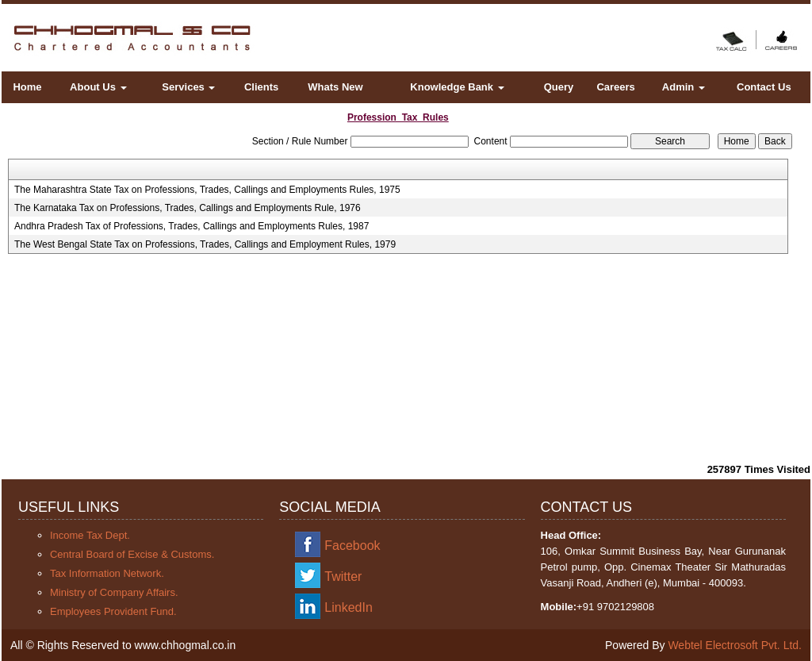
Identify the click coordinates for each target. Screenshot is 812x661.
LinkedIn (349, 607)
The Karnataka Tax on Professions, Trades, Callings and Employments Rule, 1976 (188, 208)
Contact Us (764, 87)
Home (27, 87)
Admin (684, 87)
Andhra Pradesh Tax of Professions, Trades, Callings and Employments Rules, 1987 (192, 226)
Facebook (352, 546)
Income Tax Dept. (90, 535)
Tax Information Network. (107, 573)
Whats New (335, 87)
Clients (261, 87)
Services (188, 87)
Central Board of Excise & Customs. (132, 554)
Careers (615, 87)
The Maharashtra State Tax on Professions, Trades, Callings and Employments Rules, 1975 (207, 190)
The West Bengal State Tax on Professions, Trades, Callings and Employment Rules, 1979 (205, 244)
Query (559, 87)
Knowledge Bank (457, 87)
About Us (98, 87)
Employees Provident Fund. (113, 611)
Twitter (343, 576)
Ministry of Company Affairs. (114, 592)
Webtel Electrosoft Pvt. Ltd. (735, 645)
